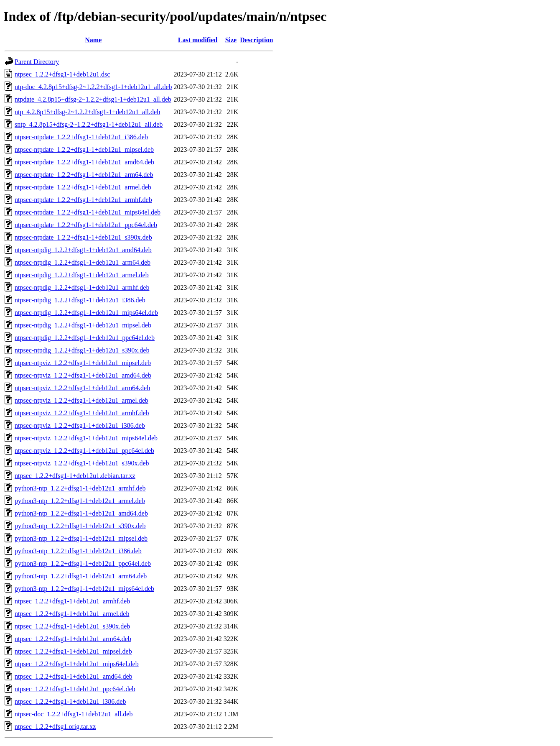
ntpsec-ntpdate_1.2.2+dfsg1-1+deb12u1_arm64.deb (84, 175)
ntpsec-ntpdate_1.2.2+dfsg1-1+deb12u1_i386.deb (81, 137)
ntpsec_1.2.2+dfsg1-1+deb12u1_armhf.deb (72, 601)
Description (256, 40)
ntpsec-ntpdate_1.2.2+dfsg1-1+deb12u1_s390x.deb (83, 237)
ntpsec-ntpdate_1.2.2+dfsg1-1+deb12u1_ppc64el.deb (86, 225)
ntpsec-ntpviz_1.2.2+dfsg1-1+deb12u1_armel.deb (81, 400)
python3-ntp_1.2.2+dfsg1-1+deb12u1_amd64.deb (81, 513)
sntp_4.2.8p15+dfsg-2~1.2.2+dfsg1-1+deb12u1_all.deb (89, 124)
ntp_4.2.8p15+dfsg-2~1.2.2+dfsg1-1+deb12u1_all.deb (87, 112)
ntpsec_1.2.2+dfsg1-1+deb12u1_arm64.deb (73, 639)
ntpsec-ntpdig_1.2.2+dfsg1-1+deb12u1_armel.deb (82, 275)
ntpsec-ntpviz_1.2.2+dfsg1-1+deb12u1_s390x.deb (82, 463)
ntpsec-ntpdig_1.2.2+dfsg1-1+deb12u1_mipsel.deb (83, 325)
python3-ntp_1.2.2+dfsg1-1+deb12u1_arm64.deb (81, 576)
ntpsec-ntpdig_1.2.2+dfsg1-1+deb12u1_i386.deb (80, 300)
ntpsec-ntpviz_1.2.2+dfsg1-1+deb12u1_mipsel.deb (83, 363)
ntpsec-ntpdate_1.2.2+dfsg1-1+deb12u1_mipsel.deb (84, 149)
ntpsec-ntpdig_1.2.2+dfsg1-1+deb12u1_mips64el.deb (86, 313)
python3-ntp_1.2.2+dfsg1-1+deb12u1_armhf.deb (80, 488)
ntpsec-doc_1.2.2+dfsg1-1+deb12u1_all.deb (74, 714)
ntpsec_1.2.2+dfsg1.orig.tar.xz (55, 727)
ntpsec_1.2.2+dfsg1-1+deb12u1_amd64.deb (74, 676)
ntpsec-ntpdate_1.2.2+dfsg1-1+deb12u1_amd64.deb (84, 162)
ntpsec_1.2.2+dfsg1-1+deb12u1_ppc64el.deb (75, 689)
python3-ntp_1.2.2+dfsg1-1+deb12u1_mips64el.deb (84, 589)
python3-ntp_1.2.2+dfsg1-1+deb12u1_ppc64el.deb (83, 563)
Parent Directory (37, 62)
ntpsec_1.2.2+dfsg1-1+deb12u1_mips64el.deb (77, 664)
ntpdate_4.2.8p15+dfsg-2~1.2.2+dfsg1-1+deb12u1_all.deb (93, 99)
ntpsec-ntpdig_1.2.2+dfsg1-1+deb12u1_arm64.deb (83, 262)
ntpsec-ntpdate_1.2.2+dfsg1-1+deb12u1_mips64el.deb (88, 212)
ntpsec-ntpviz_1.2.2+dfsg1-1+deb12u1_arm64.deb (82, 388)
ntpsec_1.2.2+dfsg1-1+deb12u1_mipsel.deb (73, 651)
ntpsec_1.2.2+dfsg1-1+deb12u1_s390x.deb (72, 626)
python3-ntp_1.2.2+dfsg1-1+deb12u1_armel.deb (80, 501)
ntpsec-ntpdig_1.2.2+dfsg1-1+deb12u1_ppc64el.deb (85, 338)
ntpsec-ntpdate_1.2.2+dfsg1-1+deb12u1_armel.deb (83, 187)
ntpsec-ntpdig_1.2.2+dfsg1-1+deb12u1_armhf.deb (82, 287)
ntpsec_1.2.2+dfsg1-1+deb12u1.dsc (62, 74)
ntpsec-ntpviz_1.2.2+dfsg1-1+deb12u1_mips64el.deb (86, 438)
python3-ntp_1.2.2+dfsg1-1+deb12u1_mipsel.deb (81, 538)
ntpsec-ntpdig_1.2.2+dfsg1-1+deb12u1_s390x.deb (82, 350)
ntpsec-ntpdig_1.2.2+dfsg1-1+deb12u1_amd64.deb (83, 250)
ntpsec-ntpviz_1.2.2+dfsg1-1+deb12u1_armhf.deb (82, 413)
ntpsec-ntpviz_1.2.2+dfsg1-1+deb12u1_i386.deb (80, 425)
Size (231, 40)
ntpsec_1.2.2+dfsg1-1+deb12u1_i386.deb (70, 701)
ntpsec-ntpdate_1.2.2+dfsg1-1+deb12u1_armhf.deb (83, 200)
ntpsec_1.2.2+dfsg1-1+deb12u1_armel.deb (72, 614)
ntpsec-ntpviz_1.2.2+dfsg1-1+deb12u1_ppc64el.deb (84, 451)
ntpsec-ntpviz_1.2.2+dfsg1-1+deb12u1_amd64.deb (83, 375)
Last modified (198, 40)
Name (93, 40)
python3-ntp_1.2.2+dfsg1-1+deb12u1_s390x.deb (80, 526)
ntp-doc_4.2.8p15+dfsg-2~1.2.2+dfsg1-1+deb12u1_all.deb (93, 87)
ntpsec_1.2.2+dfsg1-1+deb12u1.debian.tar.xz (75, 476)
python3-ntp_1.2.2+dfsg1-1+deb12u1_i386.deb (78, 551)
